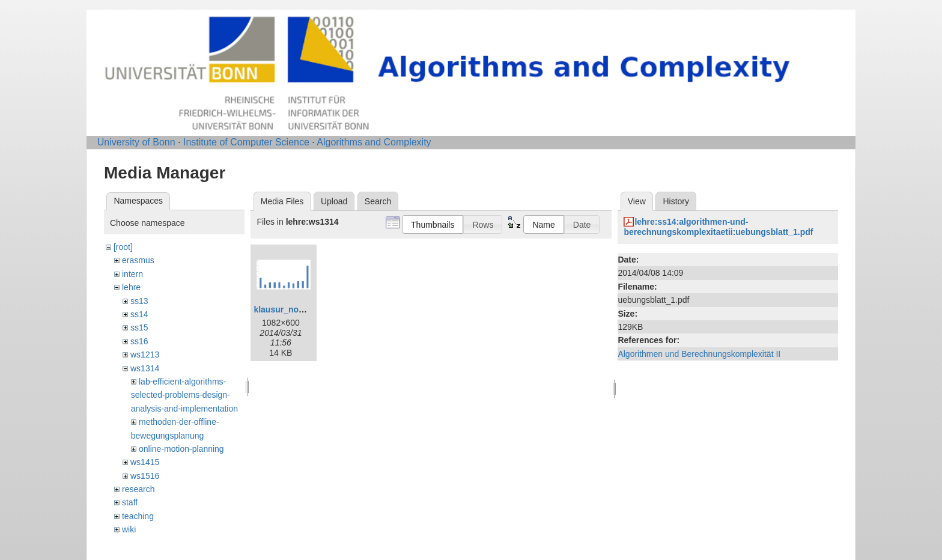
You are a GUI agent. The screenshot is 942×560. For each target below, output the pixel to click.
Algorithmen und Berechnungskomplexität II (699, 354)
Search (378, 201)
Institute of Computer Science (246, 142)
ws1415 (145, 462)
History (676, 201)
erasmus (138, 260)
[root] (123, 247)
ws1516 (145, 476)
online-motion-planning (181, 449)
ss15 (139, 327)
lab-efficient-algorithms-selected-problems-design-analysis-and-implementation (184, 395)
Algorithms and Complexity (374, 142)
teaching (138, 516)
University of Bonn (136, 142)
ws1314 (145, 368)
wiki (129, 529)
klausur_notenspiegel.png (305, 309)
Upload (334, 201)
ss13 (139, 301)
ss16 (139, 341)
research (138, 489)
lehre (131, 287)
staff (130, 502)
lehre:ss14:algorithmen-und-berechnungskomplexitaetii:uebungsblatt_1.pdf (718, 227)
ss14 (139, 314)
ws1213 (145, 355)
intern (132, 274)
